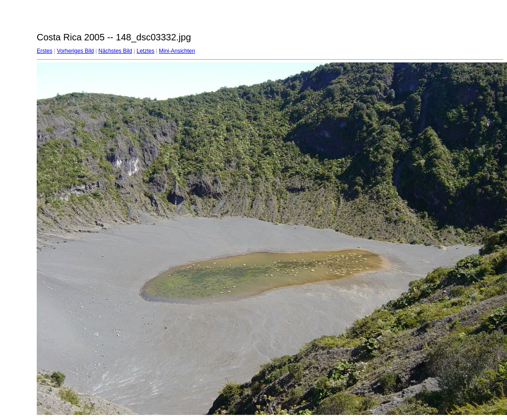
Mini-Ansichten (177, 51)
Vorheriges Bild (76, 51)
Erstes (45, 51)
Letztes (146, 51)
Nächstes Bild (115, 51)
